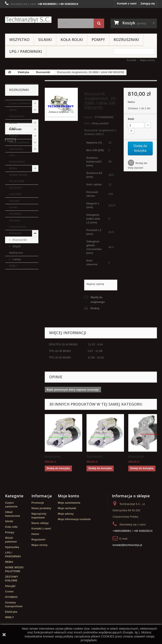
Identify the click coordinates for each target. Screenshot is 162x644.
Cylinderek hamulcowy (15, 303)
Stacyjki (14, 201)
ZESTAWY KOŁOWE (16, 191)
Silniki (45, 40)
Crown (13, 207)
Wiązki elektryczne (16, 250)
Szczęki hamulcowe (20, 330)
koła (10, 323)
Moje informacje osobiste (74, 519)
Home (35, 534)
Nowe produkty (41, 508)
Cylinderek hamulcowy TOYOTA (21, 338)
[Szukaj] (99, 23)
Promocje (38, 503)
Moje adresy (66, 514)
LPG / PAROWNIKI (26, 51)
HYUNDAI (15, 214)
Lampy (16, 259)
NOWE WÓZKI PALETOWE (18, 178)
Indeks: (89, 117)
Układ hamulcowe (17, 113)
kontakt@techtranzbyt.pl (127, 545)
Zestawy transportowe (18, 224)
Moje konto (68, 496)
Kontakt (131, 60)
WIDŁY (13, 266)
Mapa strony (147, 60)
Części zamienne (20, 103)
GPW (21, 323)
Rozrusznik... (54, 456)
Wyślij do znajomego (98, 300)
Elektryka (24, 72)
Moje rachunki (67, 508)
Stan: (88, 123)
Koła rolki (72, 40)
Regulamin (38, 539)
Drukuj (95, 308)
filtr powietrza (25, 311)
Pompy (98, 40)
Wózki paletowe (19, 142)
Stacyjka (13, 317)
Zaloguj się (148, 3)
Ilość (131, 119)
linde (10, 295)
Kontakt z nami (127, 3)
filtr (9, 311)
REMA (13, 168)
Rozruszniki (126, 40)
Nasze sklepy (40, 523)
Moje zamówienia (69, 503)
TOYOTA (29, 317)
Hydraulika (16, 149)
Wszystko (19, 40)
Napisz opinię (95, 284)
